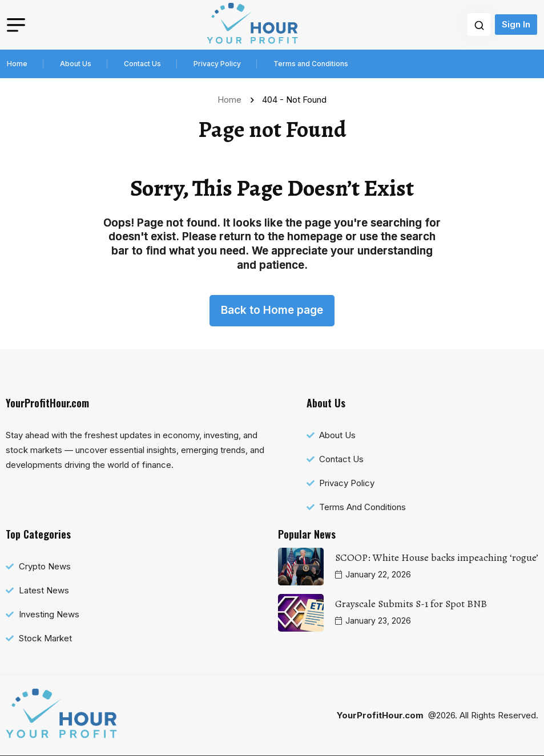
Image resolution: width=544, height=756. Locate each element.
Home (17, 64)
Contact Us (142, 64)
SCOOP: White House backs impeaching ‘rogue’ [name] (437, 557)
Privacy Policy (217, 64)
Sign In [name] (516, 24)
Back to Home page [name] (272, 310)
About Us (76, 64)
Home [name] (232, 100)
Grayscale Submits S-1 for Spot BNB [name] (411, 604)
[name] (252, 25)
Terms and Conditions (311, 64)
